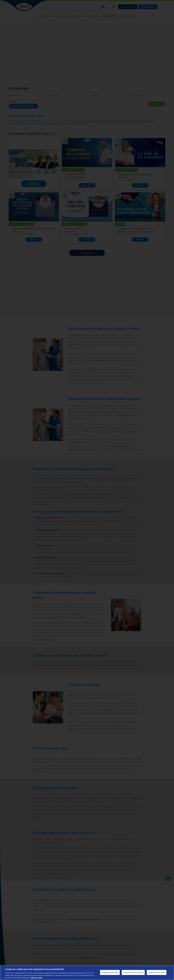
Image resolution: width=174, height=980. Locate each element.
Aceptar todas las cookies (157, 972)
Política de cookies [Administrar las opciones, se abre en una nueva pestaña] (37, 978)
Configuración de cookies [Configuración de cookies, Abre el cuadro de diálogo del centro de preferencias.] (110, 972)
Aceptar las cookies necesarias (133, 972)
